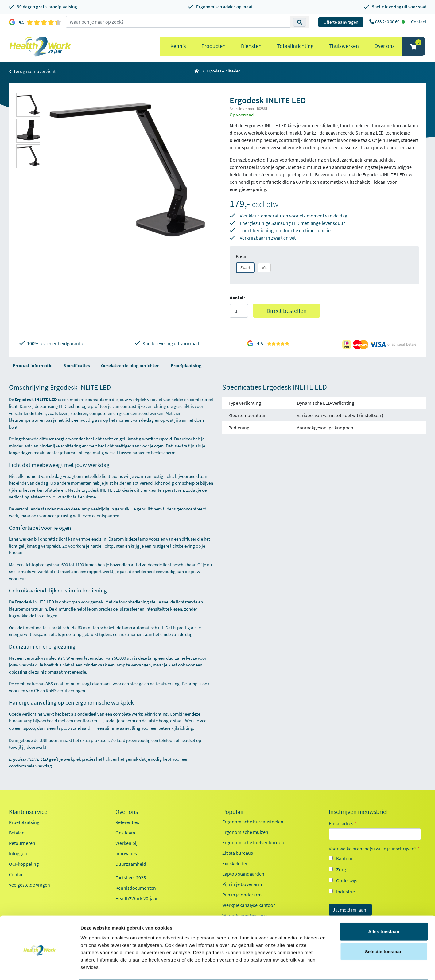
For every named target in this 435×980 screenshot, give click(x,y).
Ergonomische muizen (245, 832)
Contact (419, 22)
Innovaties (126, 853)
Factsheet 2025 (131, 877)
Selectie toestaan (384, 928)
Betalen (17, 833)
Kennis (178, 46)
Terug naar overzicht (32, 71)
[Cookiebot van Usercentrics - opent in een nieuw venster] (40, 968)
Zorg (341, 869)
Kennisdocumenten (136, 888)
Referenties (127, 822)
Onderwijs (347, 880)
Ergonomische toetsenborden (253, 842)
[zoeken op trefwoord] (178, 22)
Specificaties (77, 365)
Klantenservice (28, 812)
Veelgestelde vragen (29, 885)
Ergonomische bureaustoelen (253, 822)
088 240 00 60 (388, 22)
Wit (264, 268)
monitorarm (89, 721)
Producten (214, 46)
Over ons (385, 46)
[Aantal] (239, 311)
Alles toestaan (384, 907)
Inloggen (18, 853)
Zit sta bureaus (238, 853)
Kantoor (345, 858)
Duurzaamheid (131, 864)
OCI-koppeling (24, 864)
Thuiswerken (344, 46)
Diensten (251, 46)
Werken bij (126, 843)
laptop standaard (77, 728)
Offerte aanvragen (341, 22)
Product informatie (33, 365)
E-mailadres (343, 823)
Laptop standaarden (243, 874)
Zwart (245, 268)
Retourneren (22, 843)
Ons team (125, 833)
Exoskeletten (235, 863)
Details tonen (332, 968)
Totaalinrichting (295, 46)
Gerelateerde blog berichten (130, 365)
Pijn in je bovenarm (242, 884)
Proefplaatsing (186, 365)
